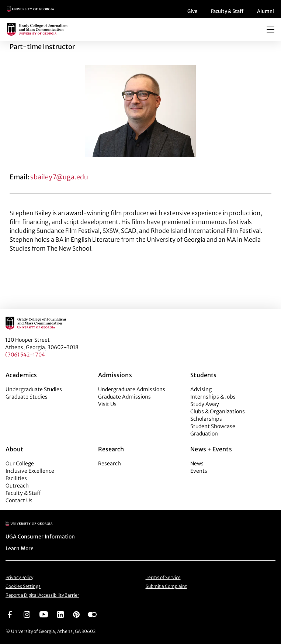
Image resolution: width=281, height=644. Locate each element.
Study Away (205, 404)
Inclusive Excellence (30, 471)
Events (199, 471)
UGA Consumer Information (40, 537)
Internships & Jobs (213, 397)
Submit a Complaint (166, 586)
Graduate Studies (27, 397)
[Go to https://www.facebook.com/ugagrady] (10, 614)
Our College (20, 464)
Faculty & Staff (227, 11)
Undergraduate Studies (34, 389)
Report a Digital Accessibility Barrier (42, 595)
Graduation (204, 434)
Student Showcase (213, 426)
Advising (201, 389)
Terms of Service (163, 577)
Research (110, 464)
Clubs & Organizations (218, 411)
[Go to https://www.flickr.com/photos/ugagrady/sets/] (92, 614)
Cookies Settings (23, 586)
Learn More (20, 548)
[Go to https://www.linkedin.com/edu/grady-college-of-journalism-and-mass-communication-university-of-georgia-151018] (60, 614)
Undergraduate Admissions (132, 389)
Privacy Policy (19, 577)
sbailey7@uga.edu (59, 177)
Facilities (16, 478)
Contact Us (19, 500)
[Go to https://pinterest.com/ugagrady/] (76, 614)
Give (192, 11)
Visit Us (107, 404)
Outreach (17, 486)
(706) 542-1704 (25, 355)
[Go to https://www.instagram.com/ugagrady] (27, 614)
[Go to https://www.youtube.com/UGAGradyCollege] (44, 614)
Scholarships (206, 419)
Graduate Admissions (124, 397)
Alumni (266, 11)
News (197, 464)
